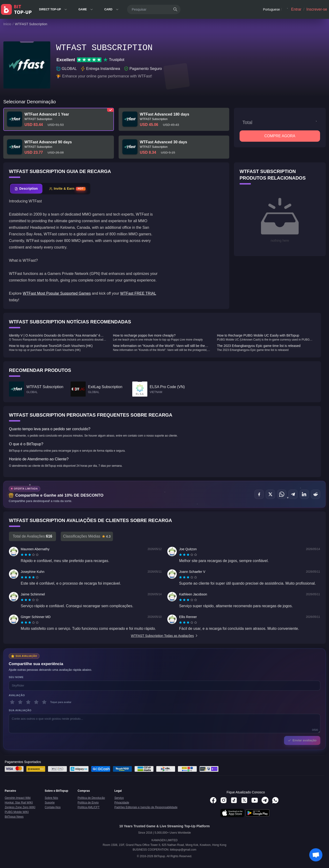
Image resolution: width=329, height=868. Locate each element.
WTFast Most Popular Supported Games (57, 293)
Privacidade (122, 803)
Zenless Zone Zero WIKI (20, 807)
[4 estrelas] (36, 702)
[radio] (23, 555)
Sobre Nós (51, 798)
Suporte (50, 803)
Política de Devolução (91, 798)
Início (7, 24)
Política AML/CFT (89, 807)
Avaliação (17, 695)
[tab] (26, 189)
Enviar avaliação (302, 740)
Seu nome (16, 677)
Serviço (119, 798)
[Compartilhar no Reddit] (316, 494)
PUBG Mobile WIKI (17, 812)
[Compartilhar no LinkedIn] (304, 494)
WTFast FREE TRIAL (138, 293)
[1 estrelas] (12, 702)
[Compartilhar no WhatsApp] (282, 494)
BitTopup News (14, 817)
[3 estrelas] (28, 702)
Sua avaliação (20, 710)
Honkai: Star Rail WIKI (19, 803)
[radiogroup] (30, 555)
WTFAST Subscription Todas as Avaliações (164, 636)
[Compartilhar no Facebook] (259, 494)
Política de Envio (88, 803)
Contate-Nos (53, 807)
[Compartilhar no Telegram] (293, 494)
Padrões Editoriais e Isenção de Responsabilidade (146, 807)
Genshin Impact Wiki (18, 798)
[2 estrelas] (20, 702)
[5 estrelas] (44, 702)
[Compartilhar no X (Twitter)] (270, 494)
